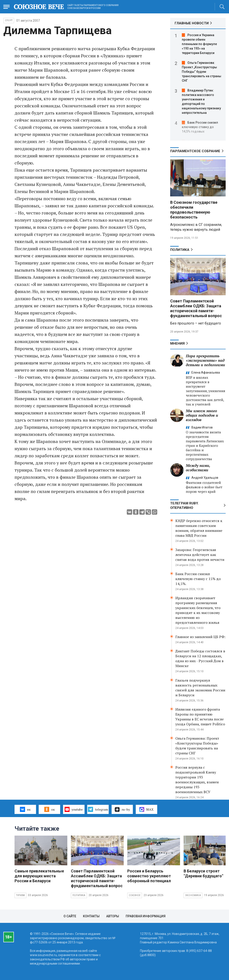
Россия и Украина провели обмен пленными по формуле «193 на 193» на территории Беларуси (199, 44)
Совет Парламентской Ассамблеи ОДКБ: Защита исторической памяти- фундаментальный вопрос (196, 308)
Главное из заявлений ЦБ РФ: (200, 637)
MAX (146, 809)
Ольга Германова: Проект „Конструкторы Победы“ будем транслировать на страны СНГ (201, 72)
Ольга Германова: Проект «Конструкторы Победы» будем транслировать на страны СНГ (197, 746)
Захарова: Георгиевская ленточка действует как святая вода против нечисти (200, 555)
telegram (98, 809)
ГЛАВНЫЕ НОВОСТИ (192, 23)
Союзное (135, 895)
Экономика (193, 895)
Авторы (113, 916)
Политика (180, 250)
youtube (74, 809)
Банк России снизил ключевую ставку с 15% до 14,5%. (198, 579)
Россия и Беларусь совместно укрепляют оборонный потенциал (149, 876)
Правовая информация (146, 916)
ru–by (122, 809)
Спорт (9, 20)
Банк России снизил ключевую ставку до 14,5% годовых (200, 127)
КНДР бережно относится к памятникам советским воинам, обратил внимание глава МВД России (199, 528)
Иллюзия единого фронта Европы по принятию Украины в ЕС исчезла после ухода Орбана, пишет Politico (200, 717)
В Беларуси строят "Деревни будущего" (203, 873)
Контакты (91, 916)
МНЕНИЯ (177, 343)
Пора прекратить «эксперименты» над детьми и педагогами (205, 360)
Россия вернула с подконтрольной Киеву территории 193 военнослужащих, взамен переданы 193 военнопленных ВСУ (197, 780)
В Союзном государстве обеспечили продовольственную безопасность (194, 210)
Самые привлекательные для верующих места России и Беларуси (39, 876)
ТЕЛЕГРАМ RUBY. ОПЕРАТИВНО (184, 506)
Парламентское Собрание (195, 151)
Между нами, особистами (198, 468)
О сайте (70, 916)
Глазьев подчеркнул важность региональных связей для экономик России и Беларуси (200, 688)
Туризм (20, 895)
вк (25, 809)
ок (50, 809)
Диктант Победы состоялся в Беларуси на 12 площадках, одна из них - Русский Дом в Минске (200, 658)
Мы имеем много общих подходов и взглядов (202, 415)
